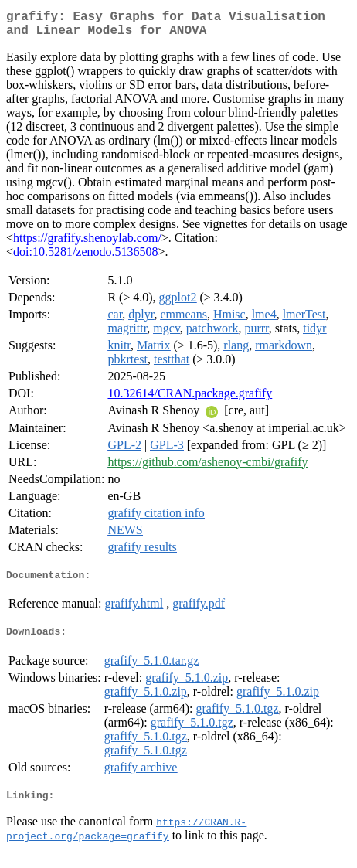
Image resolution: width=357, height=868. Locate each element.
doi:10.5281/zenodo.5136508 (86, 258)
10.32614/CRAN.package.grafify (190, 399)
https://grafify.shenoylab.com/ (87, 244)
